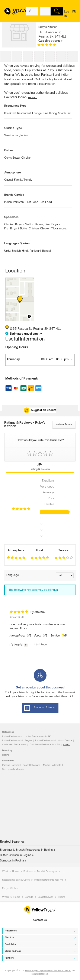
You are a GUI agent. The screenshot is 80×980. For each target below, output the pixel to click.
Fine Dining (50, 113)
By (38, 612)
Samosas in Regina (12, 861)
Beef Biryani (53, 224)
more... (33, 97)
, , (52, 37)
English (16, 251)
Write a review (64, 424)
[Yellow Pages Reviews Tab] (40, 467)
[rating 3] (64, 559)
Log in (67, 14)
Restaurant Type (15, 106)
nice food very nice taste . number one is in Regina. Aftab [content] (37, 627)
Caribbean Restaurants (14, 745)
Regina (6, 755)
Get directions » (50, 41)
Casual (9, 180)
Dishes (9, 150)
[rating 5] (47, 46)
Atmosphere (13, 173)
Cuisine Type (13, 128)
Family (18, 180)
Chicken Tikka (49, 229)
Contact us (40, 920)
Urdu (8, 251)
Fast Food (32, 202)
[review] (40, 629)
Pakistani (19, 202)
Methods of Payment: (22, 379)
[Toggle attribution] (29, 316)
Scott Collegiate (31, 765)
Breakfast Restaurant (18, 113)
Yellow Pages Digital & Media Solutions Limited (48, 971)
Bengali (47, 251)
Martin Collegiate (52, 765)
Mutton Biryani (34, 224)
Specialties (11, 217)
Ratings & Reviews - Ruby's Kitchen (25, 424)
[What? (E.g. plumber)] (32, 11)
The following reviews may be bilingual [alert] (33, 590)
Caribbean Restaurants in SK (45, 745)
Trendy (28, 180)
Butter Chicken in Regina (16, 855)
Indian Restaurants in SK (38, 737)
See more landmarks (13, 769)
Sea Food (46, 202)
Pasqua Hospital (11, 765)
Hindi (25, 251)
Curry (8, 158)
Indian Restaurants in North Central (54, 741)
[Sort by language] (65, 575)
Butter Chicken (22, 158)
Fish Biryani (12, 229)
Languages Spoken (17, 244)
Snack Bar (65, 113)
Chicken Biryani (14, 224)
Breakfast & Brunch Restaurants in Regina (26, 850)
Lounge (37, 113)
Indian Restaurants (12, 737)
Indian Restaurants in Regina (17, 741)
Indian (24, 136)
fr (74, 14)
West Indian (12, 136)
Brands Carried (14, 195)
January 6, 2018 (18, 617)
